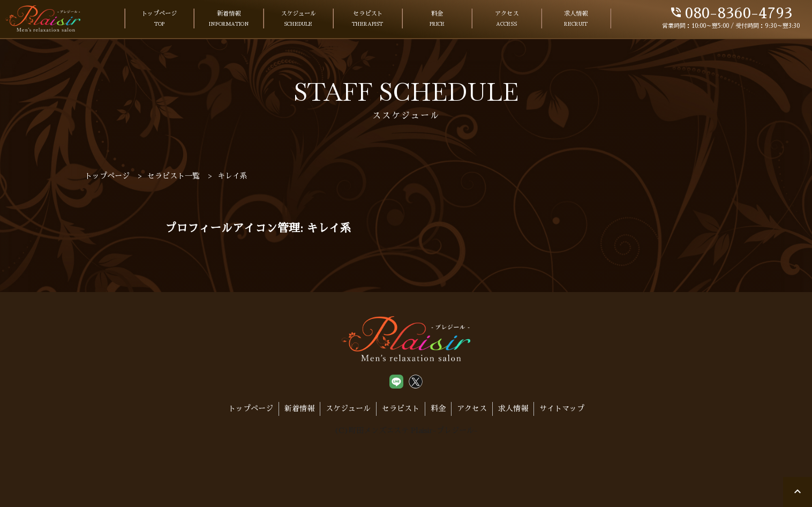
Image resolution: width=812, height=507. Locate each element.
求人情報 (576, 20)
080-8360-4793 (731, 13)
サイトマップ (562, 408)
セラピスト (367, 20)
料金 (437, 20)
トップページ (159, 20)
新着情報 (229, 20)
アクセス (507, 20)
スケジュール (298, 20)
